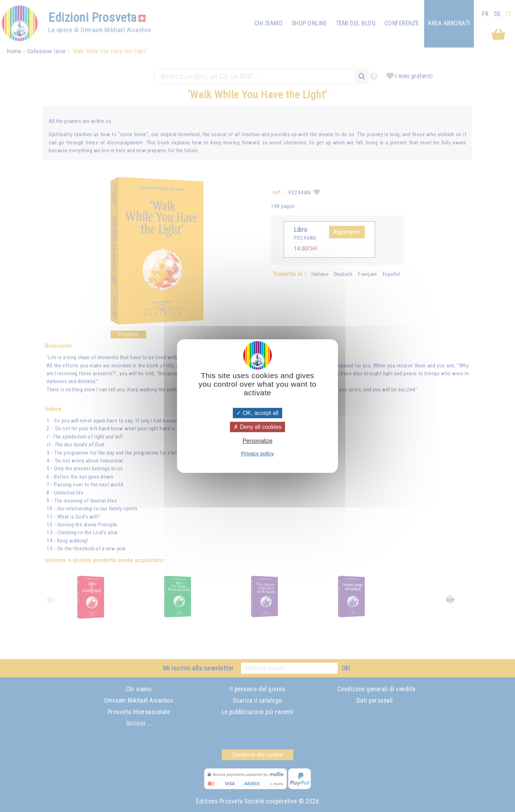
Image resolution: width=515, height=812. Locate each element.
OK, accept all (257, 413)
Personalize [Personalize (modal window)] (257, 441)
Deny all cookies (257, 427)
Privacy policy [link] (257, 453)
